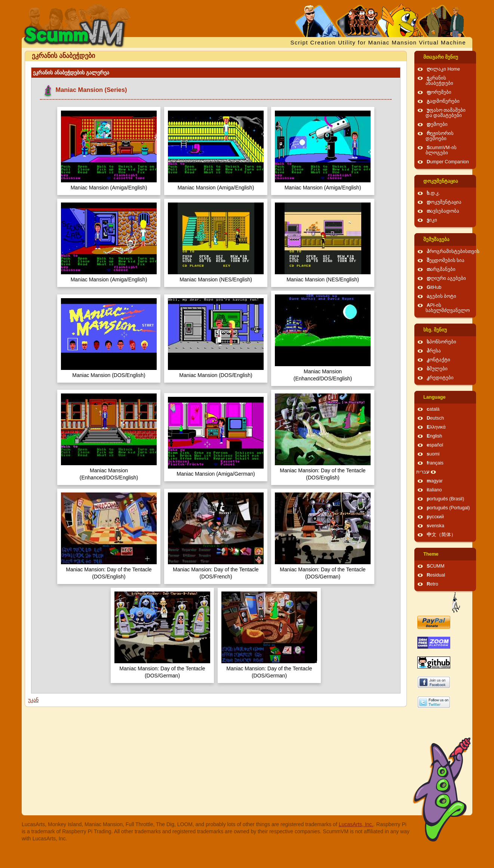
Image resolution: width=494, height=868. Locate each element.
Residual (436, 575)
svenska (435, 526)
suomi (433, 454)
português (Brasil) (445, 499)
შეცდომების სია (446, 260)
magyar (435, 481)
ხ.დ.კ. (433, 193)
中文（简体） (441, 535)
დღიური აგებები (447, 278)
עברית (423, 472)
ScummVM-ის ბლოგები (441, 150)
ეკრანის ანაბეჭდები (439, 81)
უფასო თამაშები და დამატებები (446, 113)
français (435, 463)
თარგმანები (441, 269)
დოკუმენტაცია (441, 181)
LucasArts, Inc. (356, 824)
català (433, 409)
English (434, 436)
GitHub (434, 287)
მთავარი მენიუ (441, 57)
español (435, 445)
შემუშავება (436, 240)
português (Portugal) (448, 508)
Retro (432, 584)
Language (434, 397)
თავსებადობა (443, 211)
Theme (431, 554)
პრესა (434, 351)
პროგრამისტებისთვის (453, 251)
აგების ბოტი (442, 296)
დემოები (437, 124)
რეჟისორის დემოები (440, 136)
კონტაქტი (438, 360)
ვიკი (432, 220)
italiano (434, 490)
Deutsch (435, 418)
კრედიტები (440, 378)
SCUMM (436, 566)
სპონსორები (441, 342)
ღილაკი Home (443, 69)
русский (435, 517)
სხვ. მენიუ (435, 330)
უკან (33, 700)
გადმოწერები (443, 101)
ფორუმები (439, 92)
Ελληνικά (436, 427)
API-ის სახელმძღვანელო (448, 308)
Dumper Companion (448, 162)
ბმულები (437, 369)
